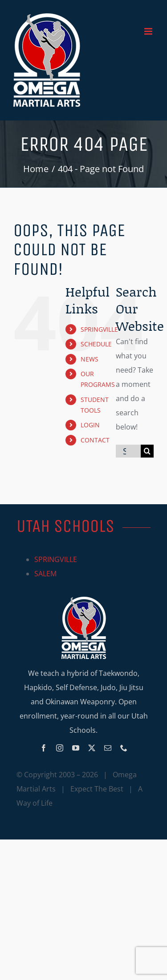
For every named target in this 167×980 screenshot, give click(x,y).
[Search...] (128, 451)
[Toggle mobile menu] (149, 31)
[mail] (108, 748)
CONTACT (95, 440)
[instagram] (60, 748)
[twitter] (92, 748)
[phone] (124, 748)
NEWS (90, 359)
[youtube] (76, 748)
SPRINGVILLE (99, 329)
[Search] (147, 451)
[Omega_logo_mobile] (84, 600)
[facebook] (44, 748)
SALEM (45, 574)
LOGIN (90, 425)
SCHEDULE (96, 344)
